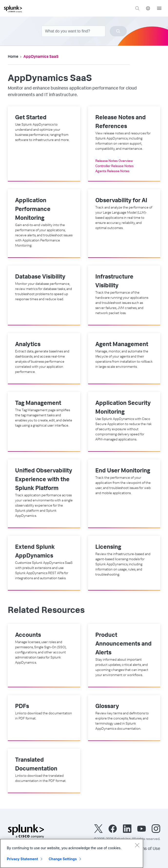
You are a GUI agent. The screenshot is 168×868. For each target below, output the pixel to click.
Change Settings (63, 859)
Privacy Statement (22, 859)
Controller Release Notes (114, 166)
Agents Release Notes (112, 171)
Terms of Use (147, 849)
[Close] (137, 845)
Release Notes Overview (114, 161)
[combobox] (84, 31)
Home (13, 57)
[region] (72, 853)
